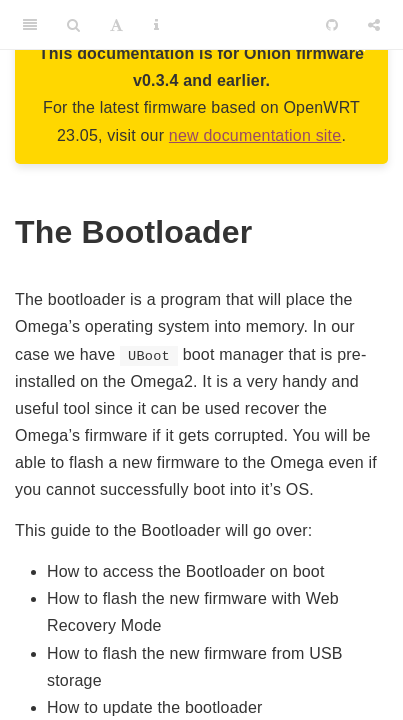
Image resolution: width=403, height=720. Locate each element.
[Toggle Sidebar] (30, 25)
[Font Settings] (116, 25)
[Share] (374, 25)
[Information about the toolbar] (156, 25)
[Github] (332, 25)
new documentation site (255, 135)
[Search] (73, 25)
